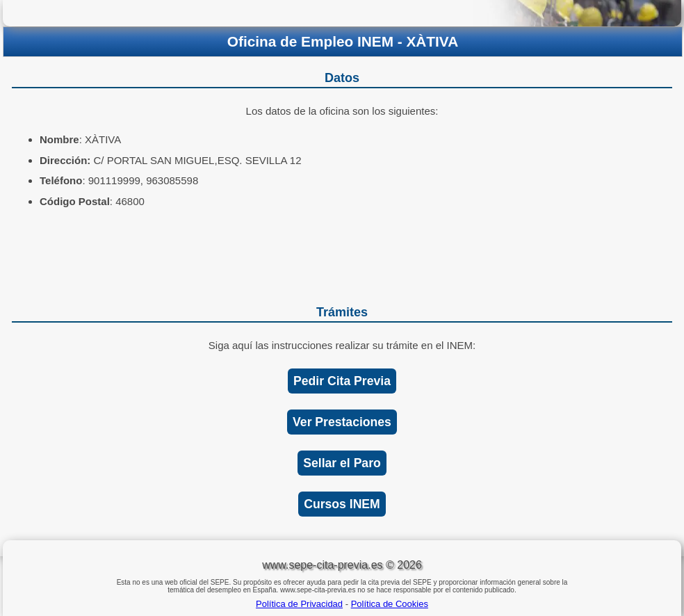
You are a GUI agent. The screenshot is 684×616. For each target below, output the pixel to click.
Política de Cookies (390, 604)
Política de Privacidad (299, 604)
